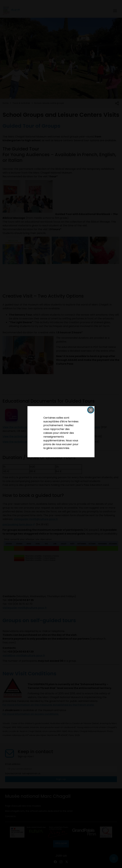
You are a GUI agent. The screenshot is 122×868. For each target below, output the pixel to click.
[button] (91, 410)
